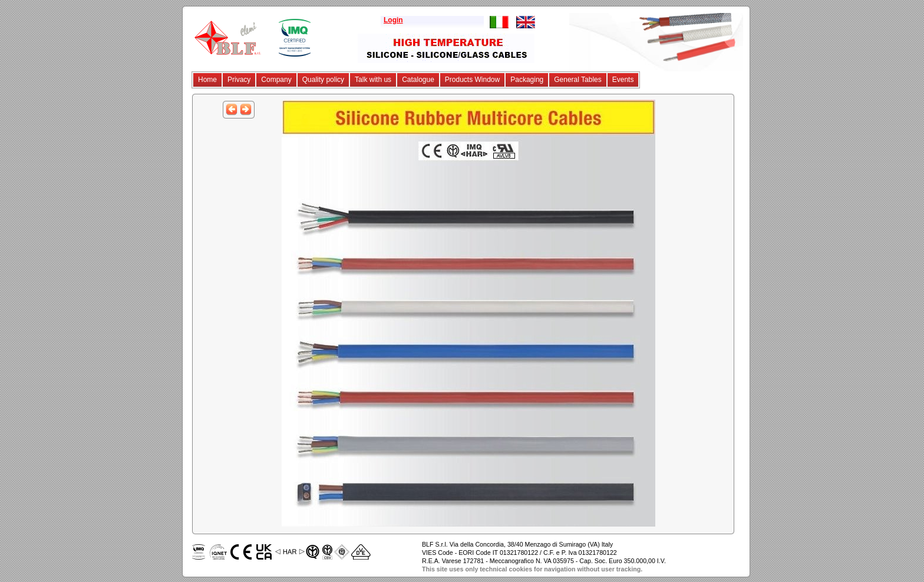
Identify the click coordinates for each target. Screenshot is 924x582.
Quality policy (323, 80)
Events (623, 80)
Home (207, 80)
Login (393, 20)
